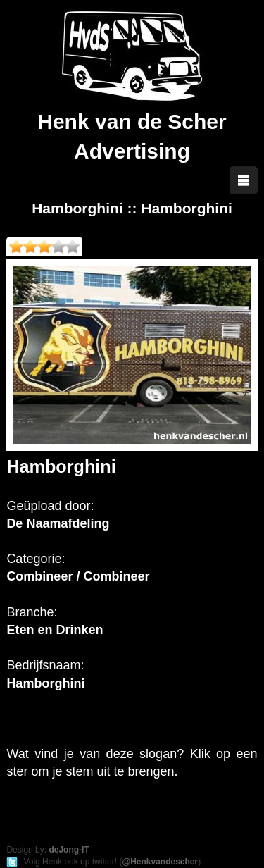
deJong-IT (69, 850)
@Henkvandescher (160, 862)
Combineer (39, 576)
